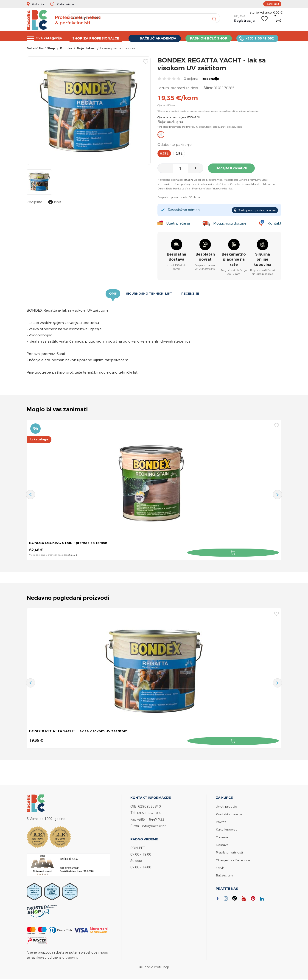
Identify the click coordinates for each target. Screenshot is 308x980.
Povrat (221, 821)
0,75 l (164, 155)
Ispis (54, 204)
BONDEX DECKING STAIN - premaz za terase (70, 544)
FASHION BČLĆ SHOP (210, 38)
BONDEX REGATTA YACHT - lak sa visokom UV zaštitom (80, 732)
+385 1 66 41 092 (262, 38)
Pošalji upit (271, 4)
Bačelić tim (225, 874)
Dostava (222, 844)
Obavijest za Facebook (234, 859)
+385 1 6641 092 (150, 812)
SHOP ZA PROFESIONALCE (97, 38)
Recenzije (210, 80)
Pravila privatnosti (230, 852)
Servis (220, 867)
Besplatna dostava (176, 257)
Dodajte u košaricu (233, 169)
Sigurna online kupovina (262, 260)
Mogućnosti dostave (230, 224)
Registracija (244, 23)
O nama (222, 836)
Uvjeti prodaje (226, 806)
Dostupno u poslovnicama (255, 211)
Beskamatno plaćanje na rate (234, 260)
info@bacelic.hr (154, 825)
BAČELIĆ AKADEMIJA (159, 38)
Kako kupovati (227, 829)
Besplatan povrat (205, 257)
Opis (112, 295)
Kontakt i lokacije (229, 814)
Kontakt (274, 224)
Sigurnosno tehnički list (149, 295)
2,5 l (179, 155)
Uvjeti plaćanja (178, 224)
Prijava (239, 18)
